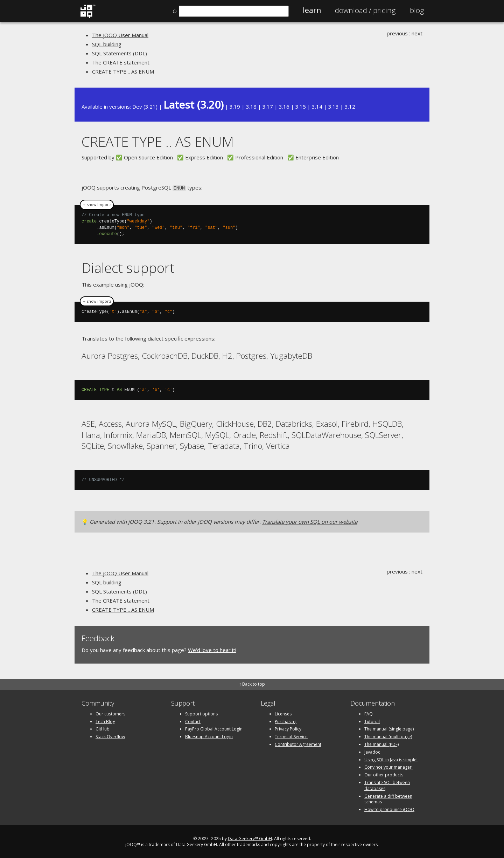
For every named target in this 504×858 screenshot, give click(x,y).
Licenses (283, 713)
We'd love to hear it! (212, 649)
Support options (201, 713)
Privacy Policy (288, 728)
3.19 (235, 107)
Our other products (384, 774)
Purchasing (286, 721)
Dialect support (128, 267)
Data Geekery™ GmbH (250, 838)
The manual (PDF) (381, 744)
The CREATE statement (121, 62)
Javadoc (372, 751)
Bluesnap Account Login (209, 736)
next (417, 33)
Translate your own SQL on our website (310, 521)
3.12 (350, 107)
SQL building (107, 44)
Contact (193, 721)
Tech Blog (105, 721)
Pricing (365, 10)
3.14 (317, 107)
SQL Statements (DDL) (120, 53)
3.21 (150, 107)
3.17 (268, 107)
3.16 (284, 107)
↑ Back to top (252, 683)
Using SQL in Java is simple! (391, 759)
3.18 (251, 107)
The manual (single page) (389, 728)
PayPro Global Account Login (214, 728)
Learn (312, 10)
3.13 (334, 107)
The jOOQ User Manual (120, 35)
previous (397, 33)
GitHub (103, 728)
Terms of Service (291, 736)
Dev (137, 107)
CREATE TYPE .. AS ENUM (123, 71)
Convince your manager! (388, 766)
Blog (417, 10)
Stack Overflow (110, 736)
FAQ (369, 713)
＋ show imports (97, 204)
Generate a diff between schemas (388, 798)
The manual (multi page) (388, 736)
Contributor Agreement (298, 744)
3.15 (301, 107)
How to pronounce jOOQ (389, 809)
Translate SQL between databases (387, 785)
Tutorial (372, 721)
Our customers (110, 713)
